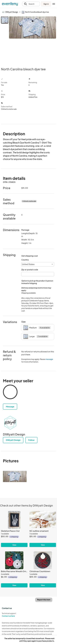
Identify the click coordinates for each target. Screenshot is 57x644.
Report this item (44, 600)
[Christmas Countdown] (43, 569)
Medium (37, 328)
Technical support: (14, 615)
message (49, 359)
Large (36, 336)
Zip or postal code (30, 270)
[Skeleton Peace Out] (14, 529)
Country (25, 260)
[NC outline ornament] (43, 529)
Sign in (46, 4)
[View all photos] (33, 40)
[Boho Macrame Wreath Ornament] (14, 569)
